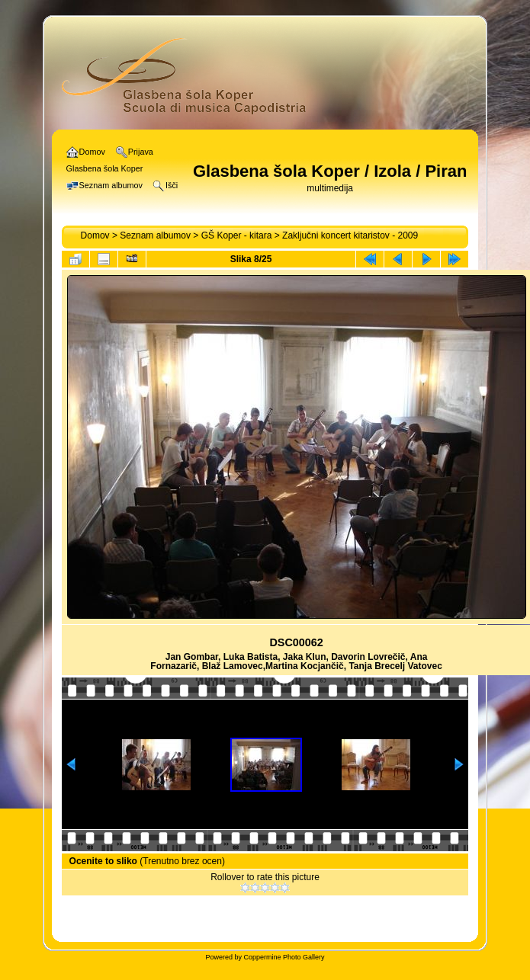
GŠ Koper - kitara (237, 235)
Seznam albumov (155, 235)
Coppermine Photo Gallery (284, 957)
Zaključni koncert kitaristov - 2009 (350, 235)
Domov (95, 235)
